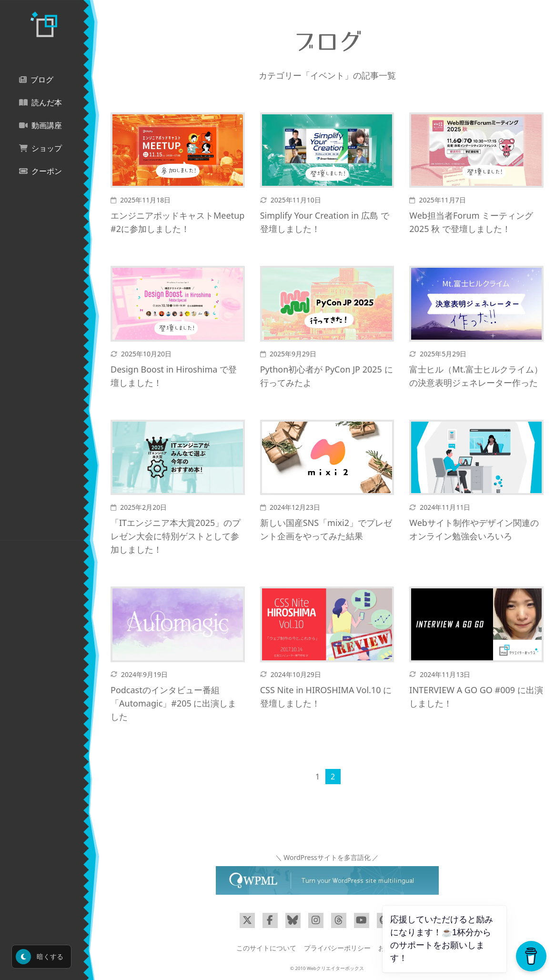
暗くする (40, 957)
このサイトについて (266, 948)
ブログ (36, 80)
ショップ (40, 148)
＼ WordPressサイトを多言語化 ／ (327, 857)
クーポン (40, 171)
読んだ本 (40, 103)
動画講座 (40, 126)
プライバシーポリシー (337, 948)
